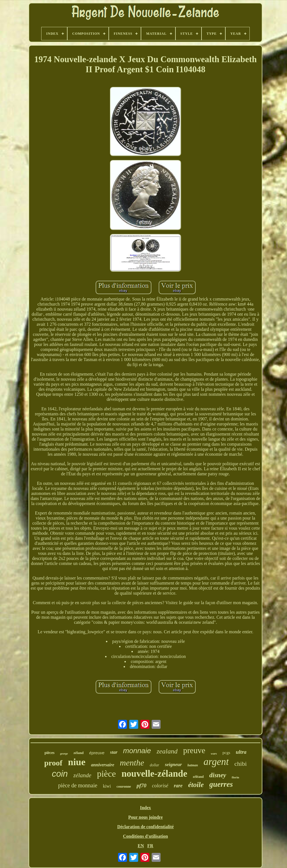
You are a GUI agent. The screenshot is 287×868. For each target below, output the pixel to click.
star (114, 752)
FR (150, 846)
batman (193, 765)
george (64, 754)
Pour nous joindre (146, 817)
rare (178, 786)
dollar (154, 765)
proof (53, 763)
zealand (167, 751)
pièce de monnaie (78, 785)
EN (141, 846)
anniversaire (103, 765)
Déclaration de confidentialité (145, 827)
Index (145, 808)
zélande (82, 775)
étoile (196, 785)
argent (216, 762)
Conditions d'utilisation (146, 836)
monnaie (137, 751)
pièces (50, 753)
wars (214, 753)
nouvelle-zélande (154, 774)
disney (218, 775)
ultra (241, 752)
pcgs (226, 753)
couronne (124, 786)
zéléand (198, 777)
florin (235, 777)
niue (77, 762)
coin (60, 774)
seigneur (173, 765)
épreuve (97, 753)
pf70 (141, 786)
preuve (194, 750)
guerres (221, 784)
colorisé (160, 786)
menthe (132, 763)
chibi (240, 764)
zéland (78, 753)
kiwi (107, 786)
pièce (107, 774)
